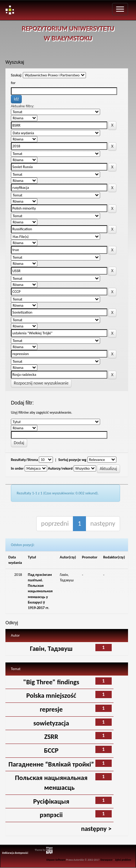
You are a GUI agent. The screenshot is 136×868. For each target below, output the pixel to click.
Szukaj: (17, 75)
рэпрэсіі (51, 815)
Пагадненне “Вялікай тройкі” (51, 764)
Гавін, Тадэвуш (51, 648)
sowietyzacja (51, 723)
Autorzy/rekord (60, 468)
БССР (51, 750)
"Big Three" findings (51, 682)
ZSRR (51, 736)
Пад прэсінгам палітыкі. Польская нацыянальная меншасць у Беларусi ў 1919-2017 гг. (40, 591)
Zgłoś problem (123, 860)
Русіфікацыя (51, 801)
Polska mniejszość (51, 695)
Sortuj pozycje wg (72, 460)
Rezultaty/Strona (24, 460)
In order (17, 468)
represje (51, 709)
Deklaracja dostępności (15, 853)
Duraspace (106, 860)
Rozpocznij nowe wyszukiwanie (41, 383)
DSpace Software (56, 860)
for (13, 83)
